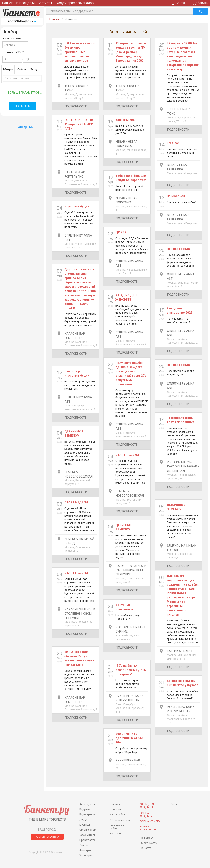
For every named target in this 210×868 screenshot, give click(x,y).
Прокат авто (87, 840)
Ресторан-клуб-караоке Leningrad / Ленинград (183, 466)
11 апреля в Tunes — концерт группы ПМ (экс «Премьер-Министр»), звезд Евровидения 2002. (131, 52)
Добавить (199, 3)
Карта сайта (117, 814)
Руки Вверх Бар (128, 760)
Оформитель (87, 835)
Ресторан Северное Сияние (131, 629)
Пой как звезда (178, 249)
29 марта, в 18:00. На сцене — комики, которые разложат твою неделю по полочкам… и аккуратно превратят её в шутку (183, 56)
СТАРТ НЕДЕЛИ (127, 455)
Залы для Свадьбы (147, 806)
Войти (178, 3)
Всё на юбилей (150, 821)
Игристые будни (77, 206)
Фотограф (86, 850)
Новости (115, 809)
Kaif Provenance (180, 651)
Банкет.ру (47, 809)
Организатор (88, 830)
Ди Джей (85, 819)
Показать (22, 106)
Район (21, 69)
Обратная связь (120, 820)
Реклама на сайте (117, 827)
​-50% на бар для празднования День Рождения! (131, 670)
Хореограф (86, 855)
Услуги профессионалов (75, 3)
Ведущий (85, 809)
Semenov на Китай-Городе (80, 541)
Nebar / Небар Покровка (127, 144)
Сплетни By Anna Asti (78, 238)
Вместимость (12, 38)
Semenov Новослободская (79, 474)
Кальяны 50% (125, 120)
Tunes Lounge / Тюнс (76, 88)
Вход (174, 804)
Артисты (46, 3)
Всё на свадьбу (146, 815)
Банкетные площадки (18, 3)
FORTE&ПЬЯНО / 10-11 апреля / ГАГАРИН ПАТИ (80, 124)
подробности (76, 106)
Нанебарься (176, 196)
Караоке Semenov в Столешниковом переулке (131, 570)
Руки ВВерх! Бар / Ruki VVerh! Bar (129, 698)
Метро (8, 69)
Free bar (173, 143)
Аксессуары (87, 804)
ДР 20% (121, 232)
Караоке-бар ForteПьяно (75, 174)
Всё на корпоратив (148, 828)
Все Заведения (22, 127)
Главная (55, 19)
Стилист (85, 845)
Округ (34, 69)
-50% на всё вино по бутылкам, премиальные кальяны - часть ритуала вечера (79, 52)
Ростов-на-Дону (22, 21)
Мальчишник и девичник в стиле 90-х (129, 738)
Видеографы (87, 814)
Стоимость (10, 52)
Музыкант (86, 825)
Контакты (116, 833)
